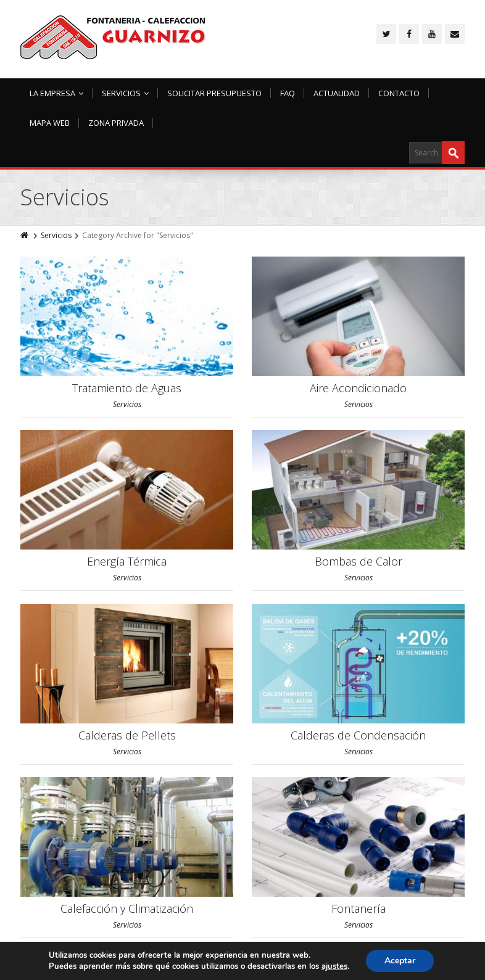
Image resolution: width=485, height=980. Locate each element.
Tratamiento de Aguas (127, 388)
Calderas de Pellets (127, 735)
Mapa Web (50, 123)
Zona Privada (116, 123)
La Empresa (56, 93)
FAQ (288, 93)
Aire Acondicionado (358, 388)
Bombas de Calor (359, 561)
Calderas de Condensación (358, 735)
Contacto (399, 93)
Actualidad (337, 93)
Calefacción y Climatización (127, 908)
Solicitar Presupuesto (214, 93)
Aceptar (400, 961)
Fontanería (359, 908)
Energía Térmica (127, 561)
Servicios (125, 93)
